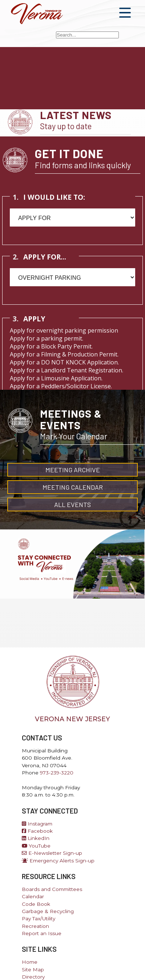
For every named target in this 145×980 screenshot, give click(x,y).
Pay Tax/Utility (39, 918)
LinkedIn (36, 838)
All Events (72, 504)
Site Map (33, 970)
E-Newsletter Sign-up (52, 853)
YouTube (36, 846)
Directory (33, 977)
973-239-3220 (57, 773)
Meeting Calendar (73, 487)
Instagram (37, 824)
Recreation (35, 926)
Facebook (37, 831)
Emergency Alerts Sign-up (58, 861)
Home (30, 962)
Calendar (33, 896)
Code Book (36, 904)
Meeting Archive (73, 470)
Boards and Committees (52, 889)
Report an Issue (42, 933)
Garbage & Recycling (48, 911)
